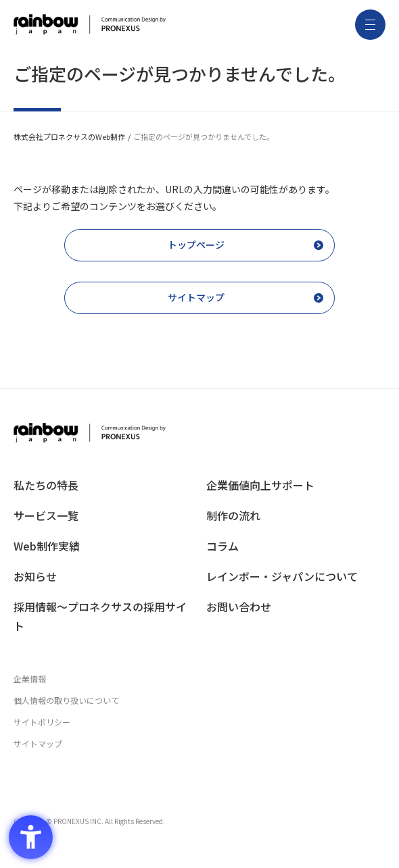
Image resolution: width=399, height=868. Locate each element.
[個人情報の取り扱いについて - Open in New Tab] (199, 700)
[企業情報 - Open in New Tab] (199, 679)
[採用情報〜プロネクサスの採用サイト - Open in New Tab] (103, 617)
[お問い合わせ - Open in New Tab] (296, 607)
